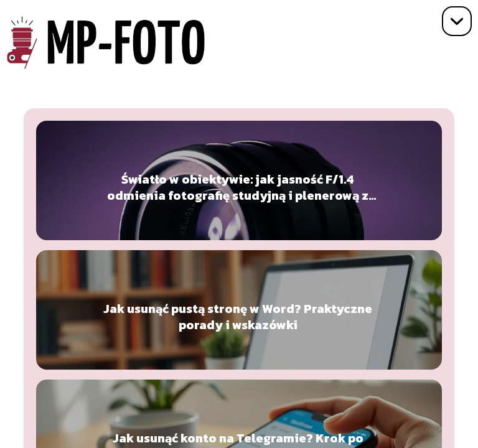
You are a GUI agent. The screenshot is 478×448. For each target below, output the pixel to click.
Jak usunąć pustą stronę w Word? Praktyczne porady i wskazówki (238, 317)
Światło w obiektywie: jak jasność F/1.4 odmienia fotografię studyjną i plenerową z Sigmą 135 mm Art (238, 187)
